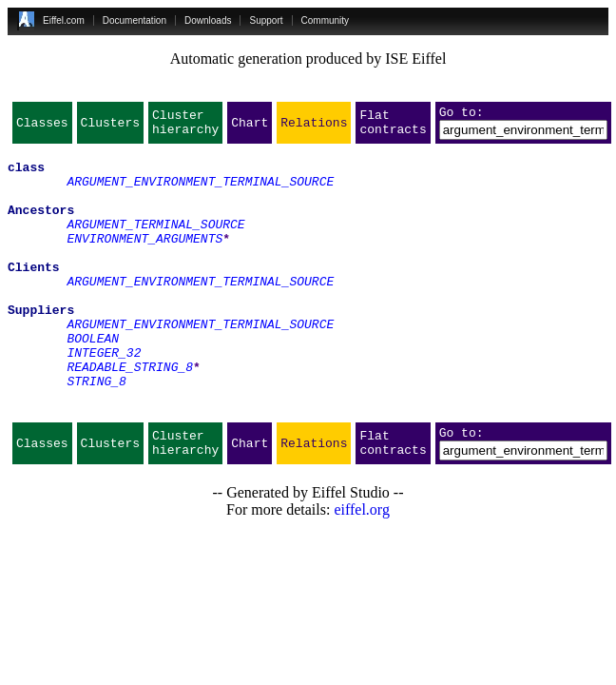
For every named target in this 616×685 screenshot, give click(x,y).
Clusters (110, 127)
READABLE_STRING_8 (130, 415)
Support (266, 20)
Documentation (135, 20)
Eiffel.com (64, 20)
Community (326, 20)
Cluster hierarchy (185, 127)
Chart (250, 127)
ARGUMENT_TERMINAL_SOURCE (155, 244)
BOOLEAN (93, 381)
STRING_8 (96, 432)
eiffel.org (362, 569)
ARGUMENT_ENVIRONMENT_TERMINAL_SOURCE (200, 192)
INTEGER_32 (104, 398)
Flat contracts (393, 127)
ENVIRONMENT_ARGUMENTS (144, 261)
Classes (42, 127)
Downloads (208, 20)
